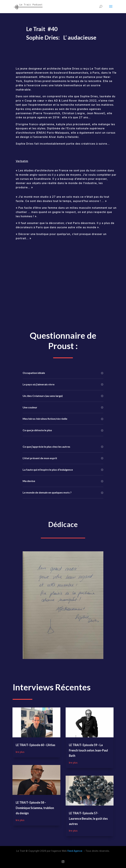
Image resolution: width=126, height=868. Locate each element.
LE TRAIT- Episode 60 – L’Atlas (36, 745)
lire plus (20, 752)
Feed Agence (75, 851)
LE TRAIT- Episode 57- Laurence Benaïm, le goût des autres (88, 818)
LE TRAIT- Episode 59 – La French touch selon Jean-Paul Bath (88, 750)
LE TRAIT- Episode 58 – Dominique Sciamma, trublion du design (35, 808)
